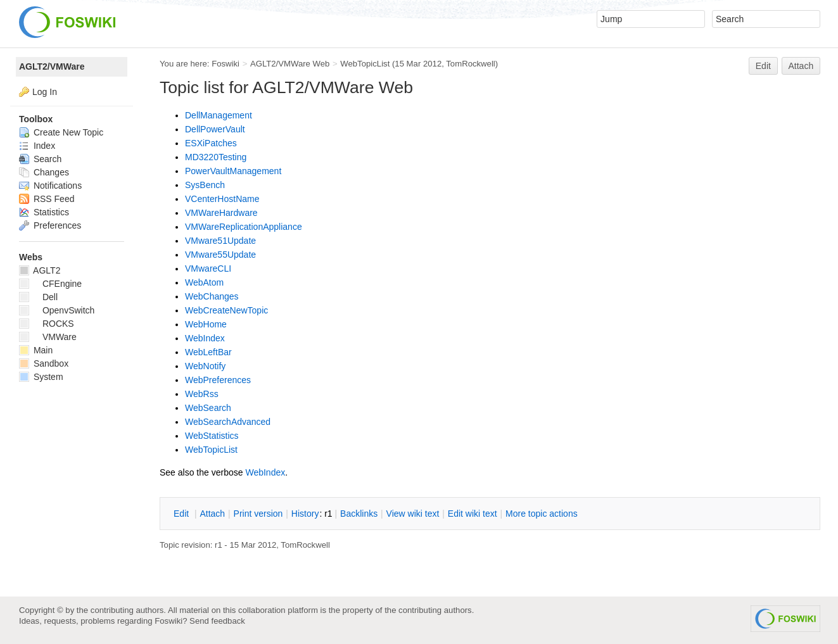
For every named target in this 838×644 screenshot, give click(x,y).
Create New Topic (61, 132)
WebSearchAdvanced (228, 422)
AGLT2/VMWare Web (290, 64)
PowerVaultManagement (233, 171)
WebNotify (205, 366)
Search (40, 159)
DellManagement (219, 115)
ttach (212, 514)
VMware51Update (220, 241)
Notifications (50, 186)
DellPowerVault (215, 129)
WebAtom (204, 282)
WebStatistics (212, 436)
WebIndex (205, 338)
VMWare (48, 337)
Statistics (44, 212)
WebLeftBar (208, 352)
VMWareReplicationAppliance (244, 227)
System (41, 377)
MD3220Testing (216, 157)
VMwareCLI (208, 268)
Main (36, 350)
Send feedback (217, 621)
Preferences (50, 225)
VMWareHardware (221, 213)
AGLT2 (40, 270)
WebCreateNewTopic (226, 310)
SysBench (205, 185)
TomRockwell (471, 64)
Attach (801, 66)
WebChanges (212, 296)
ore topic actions (542, 514)
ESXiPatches (211, 143)
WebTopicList (365, 64)
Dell (38, 297)
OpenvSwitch (57, 310)
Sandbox (44, 363)
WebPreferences (218, 380)
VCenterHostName (222, 199)
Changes (44, 172)
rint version (258, 514)
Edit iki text (473, 514)
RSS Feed (47, 199)
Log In (45, 92)
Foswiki (225, 64)
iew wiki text (413, 514)
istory (305, 514)
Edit (763, 66)
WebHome (206, 324)
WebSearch (208, 408)
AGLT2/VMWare (52, 66)
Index (37, 146)
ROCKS (47, 324)
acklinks (359, 514)
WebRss (202, 394)
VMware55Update (220, 255)
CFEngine (50, 284)
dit (182, 514)
